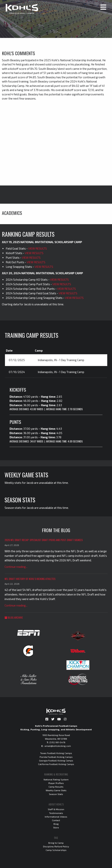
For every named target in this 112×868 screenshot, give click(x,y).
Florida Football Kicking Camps (56, 757)
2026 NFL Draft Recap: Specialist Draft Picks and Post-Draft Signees (44, 540)
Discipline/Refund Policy (56, 846)
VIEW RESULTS (38, 248)
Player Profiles (56, 783)
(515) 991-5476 (57, 742)
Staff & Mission (56, 809)
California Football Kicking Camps (56, 764)
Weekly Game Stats (56, 790)
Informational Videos (56, 817)
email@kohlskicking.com (58, 746)
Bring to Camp (56, 843)
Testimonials (56, 813)
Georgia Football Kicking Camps (56, 760)
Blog (56, 824)
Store (56, 827)
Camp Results (56, 787)
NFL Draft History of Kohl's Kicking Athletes (30, 579)
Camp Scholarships (56, 850)
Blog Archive (14, 617)
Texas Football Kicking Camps (56, 753)
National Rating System (56, 779)
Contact (56, 820)
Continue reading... (16, 567)
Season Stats (56, 794)
